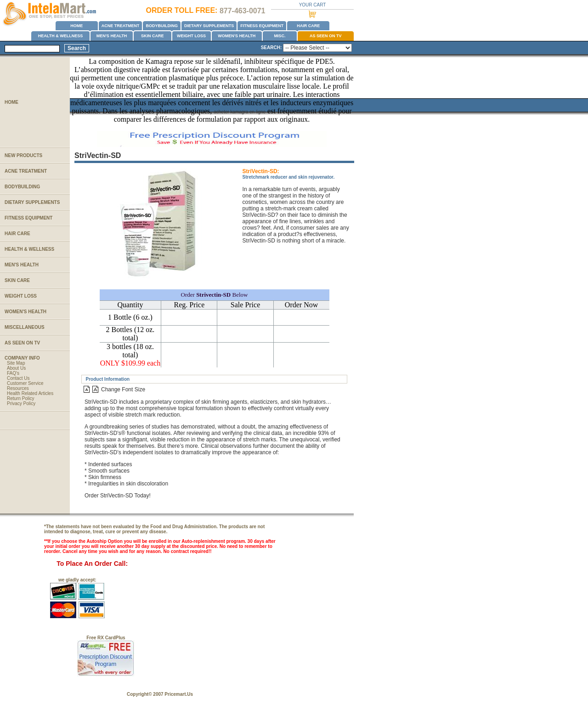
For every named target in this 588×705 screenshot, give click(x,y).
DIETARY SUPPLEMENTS (209, 26)
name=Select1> (317, 48)
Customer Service (25, 383)
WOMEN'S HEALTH (237, 36)
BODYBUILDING (162, 26)
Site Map (16, 363)
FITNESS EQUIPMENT (262, 26)
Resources (18, 388)
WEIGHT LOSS (191, 36)
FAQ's (13, 373)
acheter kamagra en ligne (240, 112)
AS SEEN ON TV (326, 36)
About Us (16, 368)
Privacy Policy (21, 403)
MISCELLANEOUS (25, 327)
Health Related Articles (30, 393)
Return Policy (20, 398)
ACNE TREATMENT (121, 26)
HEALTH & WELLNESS (60, 36)
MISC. (280, 36)
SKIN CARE (153, 36)
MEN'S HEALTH (112, 36)
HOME (76, 26)
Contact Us (18, 378)
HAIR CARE (308, 26)
